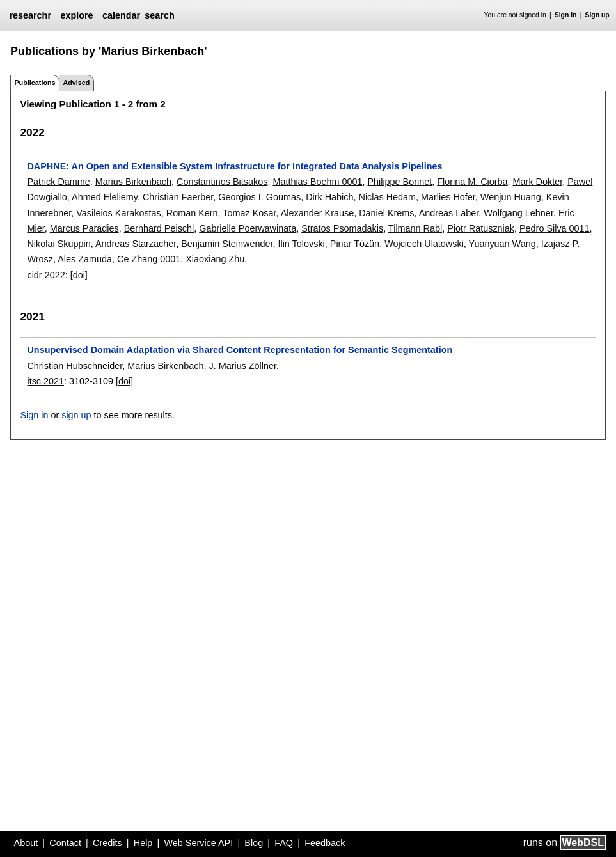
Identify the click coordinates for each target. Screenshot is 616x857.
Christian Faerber (178, 197)
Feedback (325, 843)
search (159, 15)
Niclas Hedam (388, 197)
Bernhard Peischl (159, 228)
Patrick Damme (58, 182)
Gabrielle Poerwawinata (248, 228)
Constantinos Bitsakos (222, 182)
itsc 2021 (45, 381)
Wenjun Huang (511, 197)
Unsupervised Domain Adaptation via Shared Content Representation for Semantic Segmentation (240, 350)
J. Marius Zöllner (242, 366)
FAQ (284, 843)
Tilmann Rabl (415, 228)
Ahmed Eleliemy (105, 197)
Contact (65, 843)
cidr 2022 (46, 275)
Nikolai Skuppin (59, 244)
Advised (76, 83)
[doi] (79, 275)
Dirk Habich (329, 197)
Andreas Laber (449, 213)
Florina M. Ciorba (472, 182)
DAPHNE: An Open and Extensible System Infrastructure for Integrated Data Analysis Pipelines (234, 166)
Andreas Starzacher (136, 244)
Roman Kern (192, 213)
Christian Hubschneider (75, 366)
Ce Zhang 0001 (149, 259)
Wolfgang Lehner (518, 213)
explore (76, 15)
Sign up (597, 15)
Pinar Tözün (355, 244)
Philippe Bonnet (399, 182)
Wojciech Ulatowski (424, 244)
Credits (107, 843)
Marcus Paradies (84, 228)
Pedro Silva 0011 (555, 228)
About (26, 843)
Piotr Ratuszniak (481, 228)
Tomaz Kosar (249, 213)
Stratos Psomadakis (342, 228)
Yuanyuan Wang (502, 244)
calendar (121, 15)
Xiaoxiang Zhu (215, 259)
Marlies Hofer (448, 197)
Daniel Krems (386, 213)
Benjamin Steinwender (227, 244)
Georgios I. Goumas (259, 197)
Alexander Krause (317, 213)
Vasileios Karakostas (119, 213)
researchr (30, 15)
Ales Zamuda (85, 259)
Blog (254, 843)
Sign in (566, 15)
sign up (76, 415)
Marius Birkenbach (133, 182)
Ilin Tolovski (301, 244)
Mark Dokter (538, 182)
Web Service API (198, 843)
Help (143, 843)
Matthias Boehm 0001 (317, 182)
